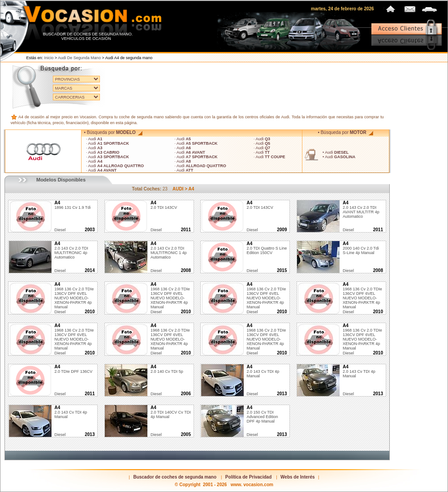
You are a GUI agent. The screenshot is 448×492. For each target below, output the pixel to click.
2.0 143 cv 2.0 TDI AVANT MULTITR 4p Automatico (361, 210)
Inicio (49, 58)
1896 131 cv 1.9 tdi (72, 205)
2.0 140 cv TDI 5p (167, 369)
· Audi (94, 139)
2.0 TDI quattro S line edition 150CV (267, 248)
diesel (60, 230)
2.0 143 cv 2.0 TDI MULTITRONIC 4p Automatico (71, 250)
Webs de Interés (298, 477)
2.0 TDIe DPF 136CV (73, 369)
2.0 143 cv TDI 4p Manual (263, 371)
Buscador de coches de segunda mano (175, 477)
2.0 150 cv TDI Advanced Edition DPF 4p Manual (262, 414)
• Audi (336, 152)
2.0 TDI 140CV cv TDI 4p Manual (171, 412)
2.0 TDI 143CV (164, 205)
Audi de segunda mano (79, 58)
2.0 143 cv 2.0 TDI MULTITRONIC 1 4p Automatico (169, 250)
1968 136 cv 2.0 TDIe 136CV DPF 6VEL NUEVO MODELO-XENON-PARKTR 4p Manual (74, 296)
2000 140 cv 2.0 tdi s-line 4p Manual (361, 248)
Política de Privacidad (248, 477)
